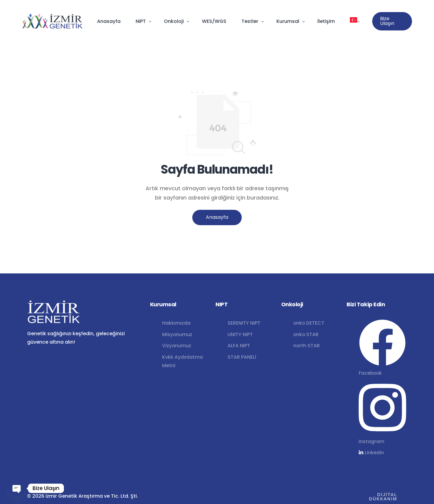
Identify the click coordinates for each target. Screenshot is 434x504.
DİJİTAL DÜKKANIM (380, 496)
